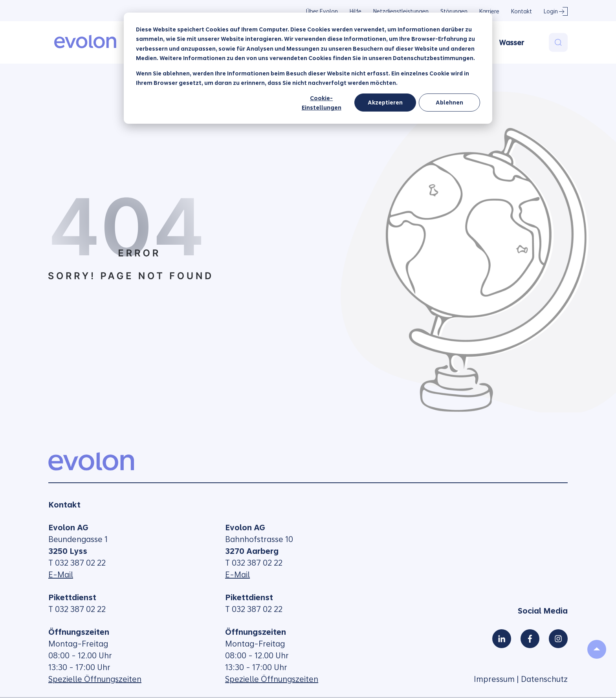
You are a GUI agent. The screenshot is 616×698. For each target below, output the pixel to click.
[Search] (558, 42)
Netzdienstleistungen (401, 11)
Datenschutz (544, 679)
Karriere (489, 11)
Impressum (494, 679)
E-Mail (61, 575)
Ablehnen (449, 103)
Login (551, 11)
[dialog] (308, 68)
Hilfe (356, 11)
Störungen (454, 11)
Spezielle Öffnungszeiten (95, 679)
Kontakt (522, 11)
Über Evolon (322, 11)
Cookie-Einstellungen (322, 103)
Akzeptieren (385, 103)
